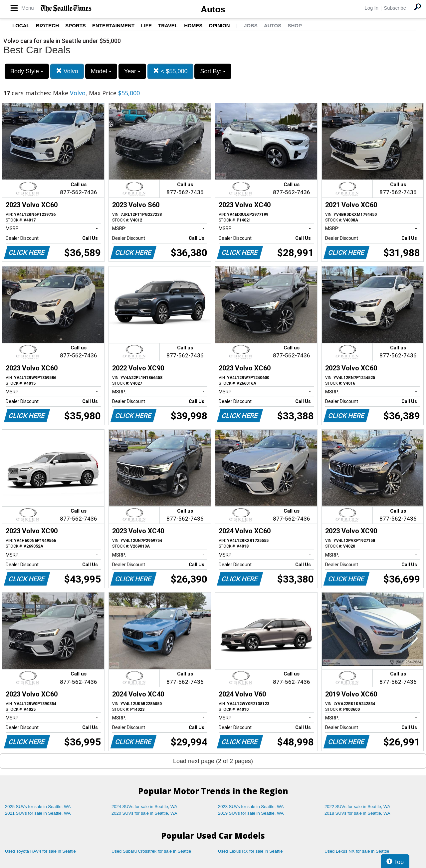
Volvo (67, 71)
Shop (295, 25)
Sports (76, 25)
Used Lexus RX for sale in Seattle (250, 851)
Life (146, 25)
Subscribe (395, 8)
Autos (213, 9)
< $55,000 (170, 71)
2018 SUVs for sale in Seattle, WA (357, 813)
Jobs (251, 25)
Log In (371, 8)
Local (21, 25)
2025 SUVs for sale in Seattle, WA (38, 807)
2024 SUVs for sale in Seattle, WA (144, 807)
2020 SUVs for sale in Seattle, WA (144, 813)
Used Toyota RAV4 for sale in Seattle (40, 851)
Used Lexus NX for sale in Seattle (357, 851)
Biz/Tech (47, 25)
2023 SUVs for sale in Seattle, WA (251, 807)
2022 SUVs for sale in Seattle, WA (357, 807)
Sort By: (213, 71)
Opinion (219, 25)
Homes (193, 25)
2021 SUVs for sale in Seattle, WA (38, 813)
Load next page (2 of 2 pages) (213, 761)
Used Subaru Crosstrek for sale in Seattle (151, 851)
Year (132, 71)
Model (101, 71)
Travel (168, 25)
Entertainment (113, 25)
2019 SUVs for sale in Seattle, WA (251, 813)
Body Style (27, 71)
